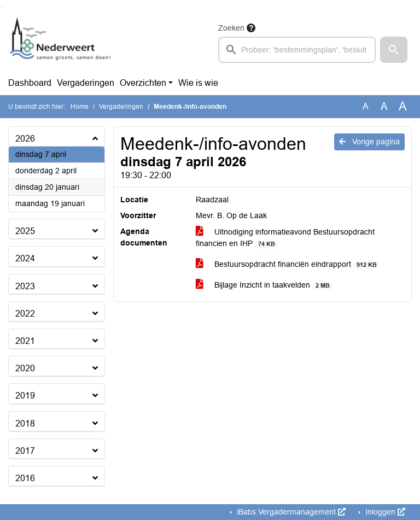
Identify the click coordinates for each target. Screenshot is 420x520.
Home (80, 107)
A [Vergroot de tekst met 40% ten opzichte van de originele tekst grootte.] (403, 107)
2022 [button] (25, 314)
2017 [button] (25, 451)
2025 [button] (25, 231)
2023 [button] (25, 286)
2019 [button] (25, 396)
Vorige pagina (369, 142)
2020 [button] (25, 368)
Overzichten (143, 83)
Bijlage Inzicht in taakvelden (265, 285)
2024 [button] (25, 258)
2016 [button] (25, 478)
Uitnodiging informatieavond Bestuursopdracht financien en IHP (285, 238)
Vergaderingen (86, 83)
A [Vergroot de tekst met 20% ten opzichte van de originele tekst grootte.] (384, 106)
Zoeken (231, 28)
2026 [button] (25, 139)
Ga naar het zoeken (1, 7)
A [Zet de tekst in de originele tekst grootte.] (366, 106)
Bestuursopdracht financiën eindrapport (288, 264)
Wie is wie (198, 83)
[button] (394, 50)
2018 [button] (25, 423)
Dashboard (30, 83)
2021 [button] (25, 341)
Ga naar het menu (3, 7)
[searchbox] (297, 50)
